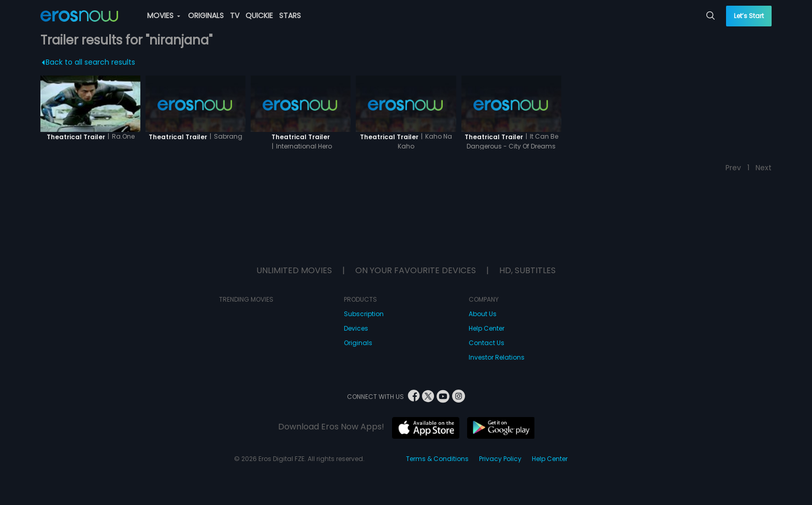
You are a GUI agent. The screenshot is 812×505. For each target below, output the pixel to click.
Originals (358, 343)
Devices (356, 328)
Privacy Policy (500, 459)
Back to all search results (88, 62)
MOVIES (164, 16)
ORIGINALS (206, 16)
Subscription (364, 314)
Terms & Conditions (437, 459)
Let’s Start (749, 16)
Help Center (487, 328)
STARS (290, 16)
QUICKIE (259, 16)
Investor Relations (497, 357)
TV (235, 16)
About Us (483, 314)
